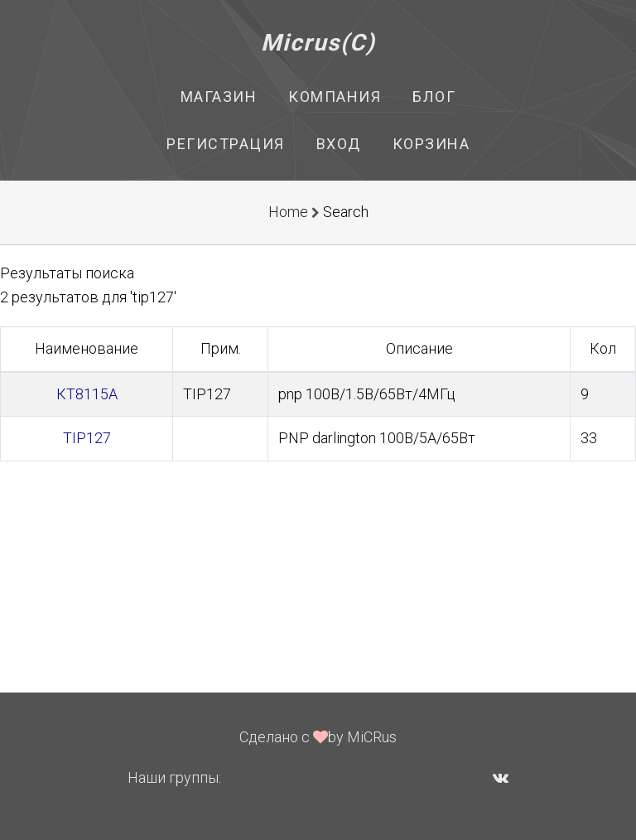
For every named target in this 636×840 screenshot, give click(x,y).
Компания (335, 97)
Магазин (219, 97)
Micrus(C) (318, 43)
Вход (339, 144)
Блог (434, 97)
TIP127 (87, 438)
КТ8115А (87, 394)
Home (288, 212)
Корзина (431, 144)
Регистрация (226, 144)
